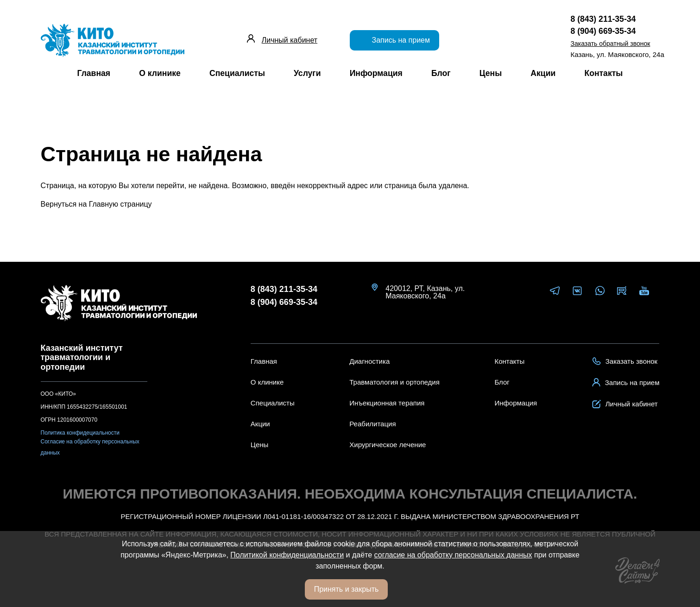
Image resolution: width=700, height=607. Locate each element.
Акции (543, 73)
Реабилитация (372, 424)
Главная (94, 73)
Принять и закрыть (347, 589)
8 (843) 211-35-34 (284, 289)
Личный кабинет (290, 40)
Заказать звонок (625, 361)
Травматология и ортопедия (394, 382)
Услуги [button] (307, 73)
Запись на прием (394, 39)
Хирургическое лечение (388, 445)
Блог (441, 73)
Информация (376, 73)
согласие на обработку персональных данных (453, 555)
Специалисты (237, 73)
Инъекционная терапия (387, 403)
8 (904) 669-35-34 (284, 302)
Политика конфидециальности (80, 433)
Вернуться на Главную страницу (96, 204)
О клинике (160, 73)
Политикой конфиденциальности (287, 555)
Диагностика (369, 361)
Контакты (603, 73)
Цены (491, 73)
